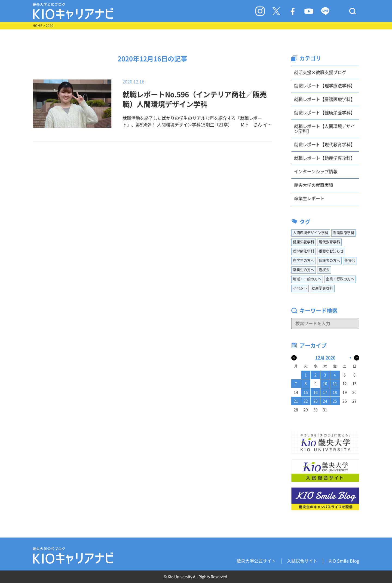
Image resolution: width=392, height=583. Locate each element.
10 (325, 384)
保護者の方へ (329, 260)
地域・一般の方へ (307, 279)
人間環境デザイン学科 (311, 233)
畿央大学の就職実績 (314, 185)
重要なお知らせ (331, 251)
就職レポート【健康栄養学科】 (324, 113)
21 (296, 401)
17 (325, 392)
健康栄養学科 (304, 242)
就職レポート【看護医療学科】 (324, 99)
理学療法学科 (304, 251)
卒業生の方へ (304, 270)
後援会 (350, 260)
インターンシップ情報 (316, 172)
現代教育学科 (329, 242)
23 (316, 401)
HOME (37, 26)
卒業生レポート (309, 199)
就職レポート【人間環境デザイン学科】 (324, 129)
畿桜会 (324, 270)
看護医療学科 (344, 233)
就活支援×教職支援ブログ (320, 72)
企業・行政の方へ (340, 279)
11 (335, 384)
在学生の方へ (304, 260)
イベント (300, 288)
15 (306, 392)
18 (335, 392)
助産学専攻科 (322, 288)
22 (306, 401)
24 (325, 401)
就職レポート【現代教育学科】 (324, 145)
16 (316, 392)
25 (335, 401)
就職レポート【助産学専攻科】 (324, 158)
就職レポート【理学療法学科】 (324, 86)
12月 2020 (325, 358)
